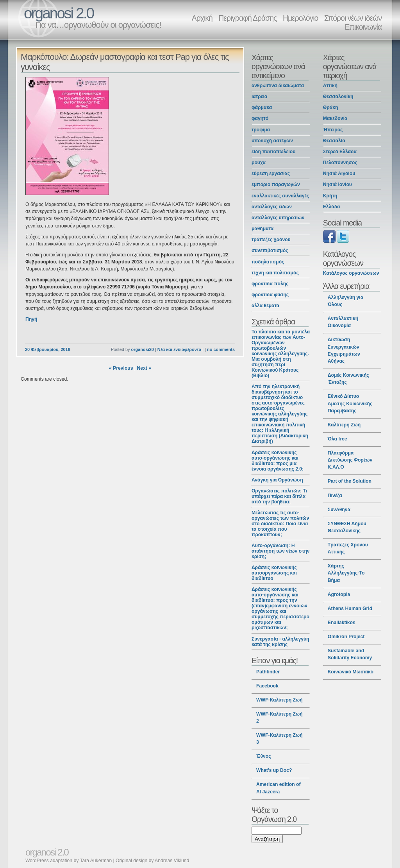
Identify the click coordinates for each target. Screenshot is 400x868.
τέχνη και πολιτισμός (275, 273)
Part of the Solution (350, 481)
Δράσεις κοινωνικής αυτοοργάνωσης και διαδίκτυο (274, 573)
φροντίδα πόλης (270, 284)
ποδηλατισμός (268, 262)
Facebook (267, 686)
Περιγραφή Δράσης (247, 18)
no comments (221, 349)
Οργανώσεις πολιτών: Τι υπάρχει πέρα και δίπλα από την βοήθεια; (279, 496)
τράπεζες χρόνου (271, 240)
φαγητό (260, 118)
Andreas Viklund (172, 861)
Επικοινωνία (363, 27)
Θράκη (331, 107)
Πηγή (31, 319)
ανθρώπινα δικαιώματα (278, 86)
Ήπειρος (333, 130)
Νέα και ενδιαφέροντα (179, 349)
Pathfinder (268, 672)
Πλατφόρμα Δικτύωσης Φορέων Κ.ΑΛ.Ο (350, 460)
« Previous (121, 368)
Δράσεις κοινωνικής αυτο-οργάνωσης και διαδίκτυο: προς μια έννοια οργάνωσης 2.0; (278, 461)
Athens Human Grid (350, 608)
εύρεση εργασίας (271, 174)
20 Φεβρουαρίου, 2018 (48, 349)
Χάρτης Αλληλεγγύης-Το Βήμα (346, 573)
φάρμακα (262, 107)
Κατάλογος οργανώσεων (351, 273)
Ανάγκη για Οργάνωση (277, 480)
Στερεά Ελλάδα (340, 152)
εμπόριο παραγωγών (276, 184)
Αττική (330, 86)
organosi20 (142, 349)
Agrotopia (339, 594)
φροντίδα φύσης (270, 295)
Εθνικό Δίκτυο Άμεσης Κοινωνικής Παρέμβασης (350, 403)
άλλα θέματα (265, 306)
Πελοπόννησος (340, 163)
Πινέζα (335, 496)
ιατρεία (259, 97)
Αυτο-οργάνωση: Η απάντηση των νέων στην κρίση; (281, 551)
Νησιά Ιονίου (337, 184)
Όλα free (337, 439)
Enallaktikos (342, 623)
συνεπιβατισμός (270, 251)
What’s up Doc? (274, 770)
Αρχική (202, 18)
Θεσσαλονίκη (338, 97)
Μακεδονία (335, 118)
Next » (144, 368)
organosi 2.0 (59, 13)
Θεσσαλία (334, 141)
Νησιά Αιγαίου (339, 174)
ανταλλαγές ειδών (272, 207)
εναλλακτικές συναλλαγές (280, 196)
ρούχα (259, 163)
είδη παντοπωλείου (273, 152)
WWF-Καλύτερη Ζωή (279, 700)
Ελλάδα (332, 207)
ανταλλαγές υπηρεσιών (278, 218)
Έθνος (263, 756)
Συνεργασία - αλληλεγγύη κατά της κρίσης (280, 642)
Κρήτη (330, 196)
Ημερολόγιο (300, 18)
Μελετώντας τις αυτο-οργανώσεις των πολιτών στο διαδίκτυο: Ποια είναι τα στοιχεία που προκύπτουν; (280, 524)
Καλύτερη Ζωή (344, 425)
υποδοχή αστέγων (272, 141)
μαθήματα (262, 229)
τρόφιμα (261, 130)
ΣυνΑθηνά (339, 510)
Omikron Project (346, 637)
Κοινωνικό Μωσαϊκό (351, 672)
